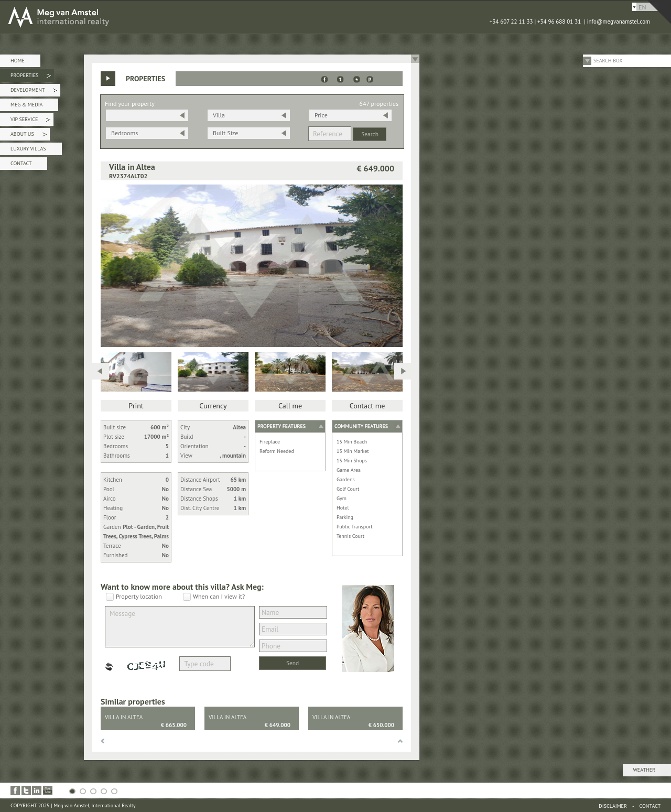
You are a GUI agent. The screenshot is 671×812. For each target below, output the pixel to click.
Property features (282, 426)
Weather (644, 770)
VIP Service (30, 121)
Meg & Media (26, 105)
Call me (290, 406)
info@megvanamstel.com (619, 21)
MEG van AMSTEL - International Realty (157, 17)
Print (136, 406)
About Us (29, 136)
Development (34, 91)
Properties (31, 77)
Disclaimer (613, 806)
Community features (361, 426)
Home (18, 61)
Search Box (608, 61)
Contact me (367, 406)
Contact (21, 163)
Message (180, 627)
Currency (213, 406)
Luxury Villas (28, 149)
